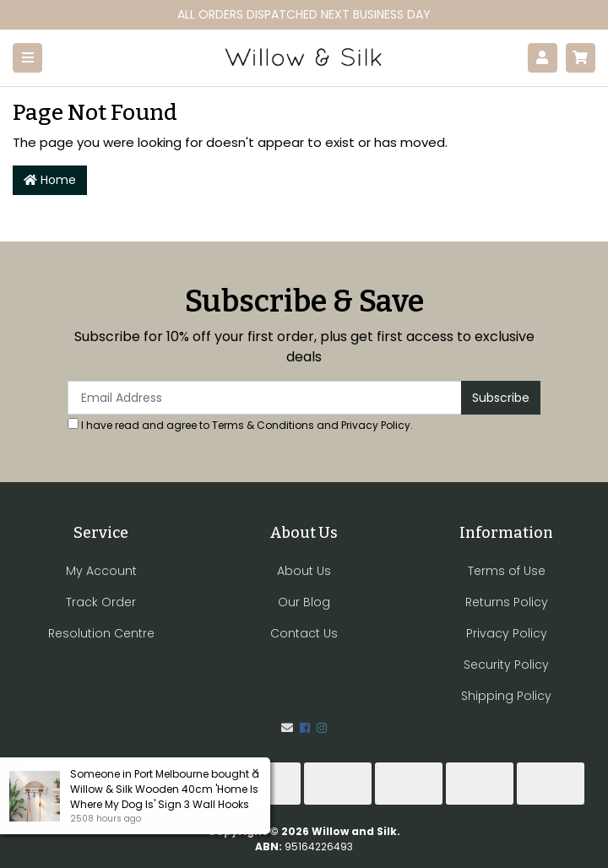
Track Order (101, 602)
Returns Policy (507, 602)
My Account (101, 571)
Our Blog (304, 602)
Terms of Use (507, 571)
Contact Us (304, 633)
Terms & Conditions (263, 425)
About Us (304, 571)
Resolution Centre (101, 633)
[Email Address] (265, 398)
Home (50, 180)
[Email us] (287, 728)
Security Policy (506, 665)
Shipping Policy (506, 696)
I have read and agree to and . (240, 425)
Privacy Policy (376, 425)
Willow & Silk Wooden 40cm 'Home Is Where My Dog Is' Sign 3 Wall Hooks (163, 797)
